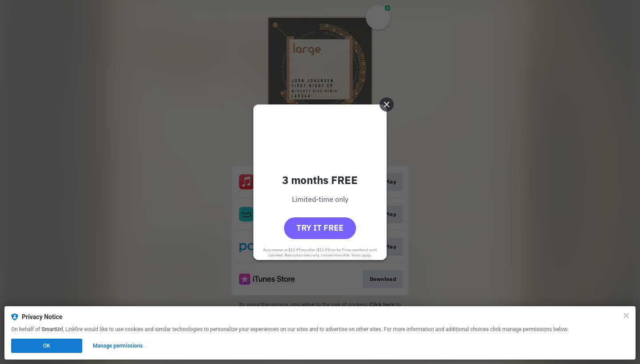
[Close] (626, 316)
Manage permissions (118, 346)
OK (47, 346)
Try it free (320, 228)
